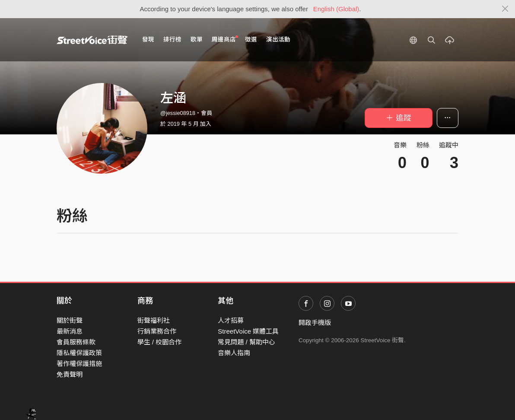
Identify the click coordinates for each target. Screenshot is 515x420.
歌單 (197, 40)
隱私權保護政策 (79, 353)
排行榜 (172, 40)
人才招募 (231, 320)
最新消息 (70, 331)
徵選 (251, 40)
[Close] (505, 9)
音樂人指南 (234, 353)
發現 (148, 40)
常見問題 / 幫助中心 (246, 342)
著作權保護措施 (79, 364)
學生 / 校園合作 (160, 342)
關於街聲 (70, 320)
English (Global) (336, 9)
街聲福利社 (154, 320)
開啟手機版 (315, 323)
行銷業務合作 (157, 331)
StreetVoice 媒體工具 (248, 331)
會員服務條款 (76, 342)
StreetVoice (92, 40)
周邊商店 (225, 39)
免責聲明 (70, 374)
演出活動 (278, 40)
